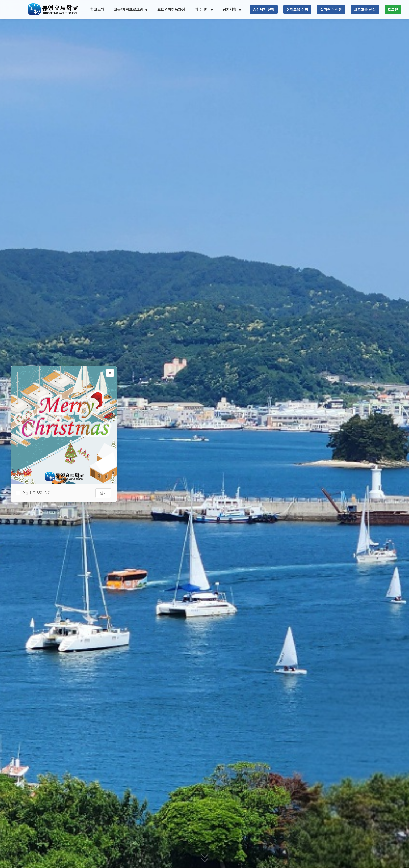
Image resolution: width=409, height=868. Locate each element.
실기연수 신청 (331, 9)
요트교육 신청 (365, 9)
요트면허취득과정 (171, 9)
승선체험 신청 (264, 9)
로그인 (393, 9)
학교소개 (97, 9)
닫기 (103, 493)
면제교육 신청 (297, 9)
